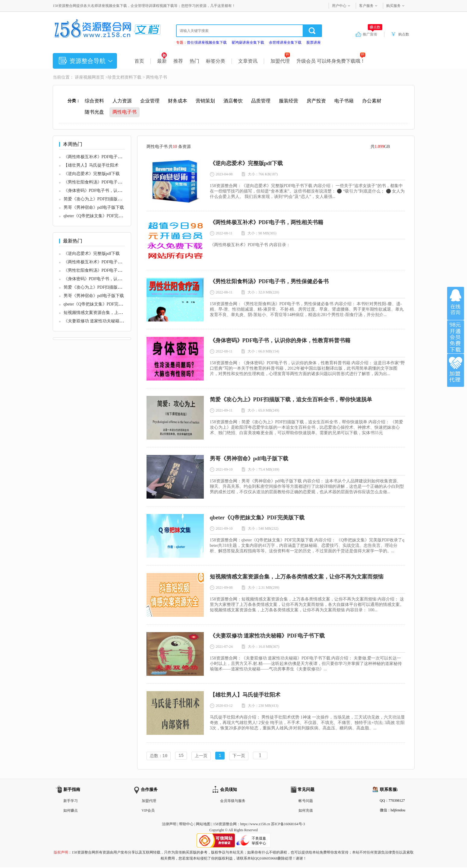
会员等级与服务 (233, 801)
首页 (139, 61)
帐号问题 (306, 801)
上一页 (201, 756)
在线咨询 (456, 303)
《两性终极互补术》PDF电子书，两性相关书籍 (108, 157)
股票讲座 (314, 42)
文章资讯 (248, 61)
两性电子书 (156, 77)
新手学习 (71, 801)
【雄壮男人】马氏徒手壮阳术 (91, 165)
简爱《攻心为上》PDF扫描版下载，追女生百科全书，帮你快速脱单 (291, 400)
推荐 (178, 61)
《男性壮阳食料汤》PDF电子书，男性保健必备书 (110, 182)
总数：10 (159, 756)
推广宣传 (372, 34)
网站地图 (203, 825)
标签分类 (216, 61)
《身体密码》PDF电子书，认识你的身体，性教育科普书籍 (118, 191)
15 (181, 756)
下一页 (239, 756)
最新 (162, 61)
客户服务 (366, 6)
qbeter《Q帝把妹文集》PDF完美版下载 (100, 216)
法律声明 (169, 825)
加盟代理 (280, 61)
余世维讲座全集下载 (285, 42)
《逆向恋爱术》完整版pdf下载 (92, 174)
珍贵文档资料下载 (125, 77)
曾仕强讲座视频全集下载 (207, 42)
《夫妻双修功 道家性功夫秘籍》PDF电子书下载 (108, 321)
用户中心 (339, 6)
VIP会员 (148, 811)
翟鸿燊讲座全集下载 (248, 42)
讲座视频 (83, 77)
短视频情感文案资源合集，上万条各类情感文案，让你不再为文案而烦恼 (297, 577)
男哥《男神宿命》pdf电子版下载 (94, 207)
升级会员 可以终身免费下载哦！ (331, 61)
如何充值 (306, 811)
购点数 (404, 34)
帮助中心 (186, 825)
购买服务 (393, 6)
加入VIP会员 (456, 337)
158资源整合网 (225, 825)
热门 (194, 61)
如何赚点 (71, 811)
